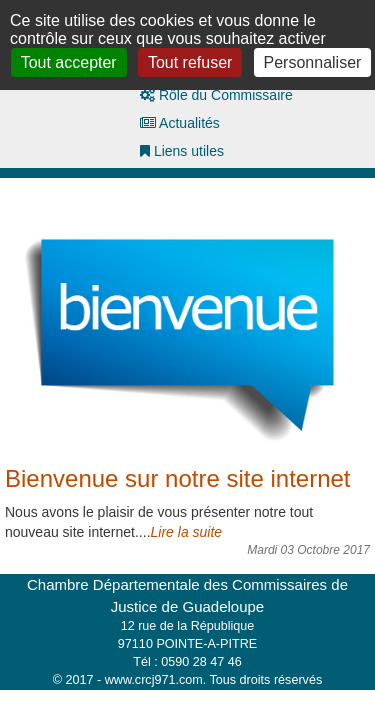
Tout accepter (69, 62)
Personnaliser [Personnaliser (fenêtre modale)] (313, 62)
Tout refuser (190, 62)
